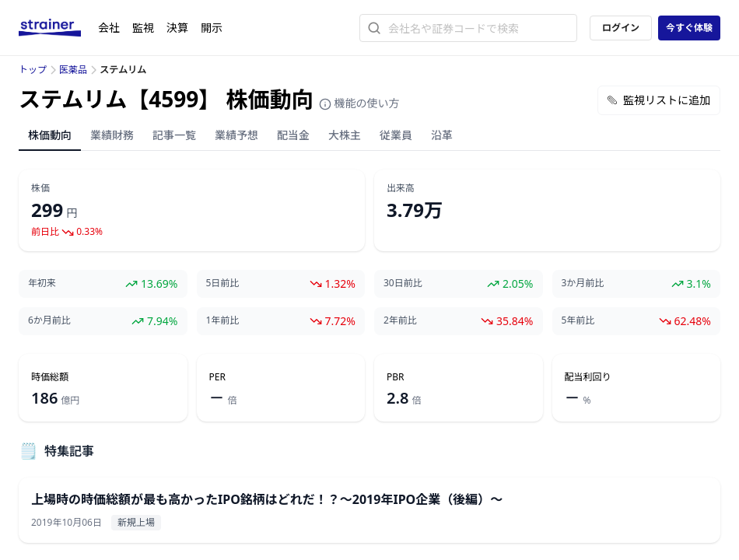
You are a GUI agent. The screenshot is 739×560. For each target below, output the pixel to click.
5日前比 (223, 283)
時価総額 (50, 377)
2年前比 (400, 320)
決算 (177, 28)
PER (217, 377)
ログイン (621, 28)
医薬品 (73, 70)
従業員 (396, 135)
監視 (143, 28)
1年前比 (223, 320)
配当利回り (588, 377)
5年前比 (578, 320)
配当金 (293, 135)
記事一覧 (174, 135)
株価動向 (50, 135)
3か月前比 (583, 283)
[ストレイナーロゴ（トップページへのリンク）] (58, 28)
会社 (109, 28)
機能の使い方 (359, 103)
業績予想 (236, 135)
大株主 (345, 135)
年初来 (42, 283)
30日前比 (403, 283)
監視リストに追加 (659, 100)
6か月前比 (49, 320)
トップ (33, 70)
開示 (212, 28)
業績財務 (112, 135)
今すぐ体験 (689, 28)
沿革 (442, 135)
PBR (396, 377)
